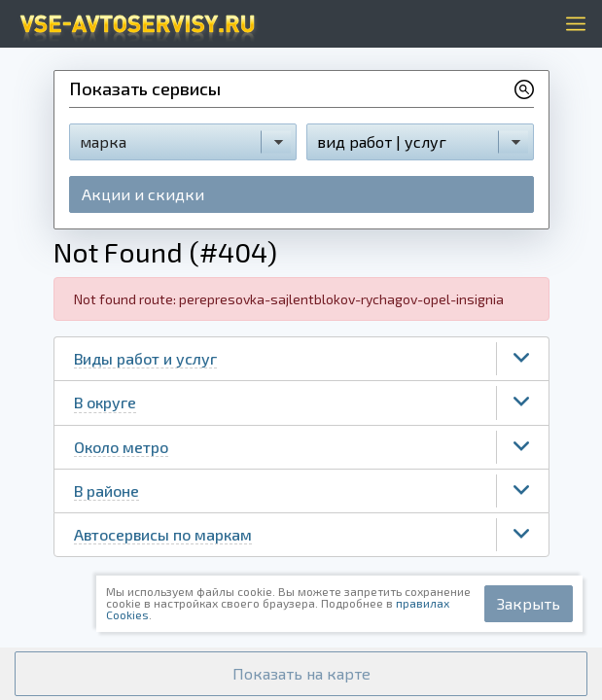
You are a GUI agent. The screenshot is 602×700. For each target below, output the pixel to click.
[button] (301, 674)
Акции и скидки (143, 194)
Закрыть (529, 603)
